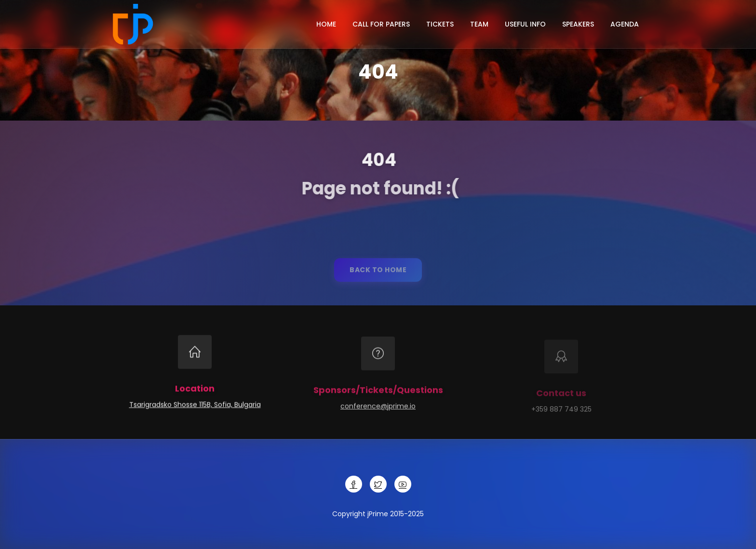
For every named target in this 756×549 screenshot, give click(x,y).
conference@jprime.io (378, 409)
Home (326, 24)
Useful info (525, 24)
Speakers (578, 24)
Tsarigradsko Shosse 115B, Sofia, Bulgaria (195, 406)
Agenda (625, 24)
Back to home (378, 273)
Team (479, 24)
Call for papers (381, 24)
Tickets (440, 24)
